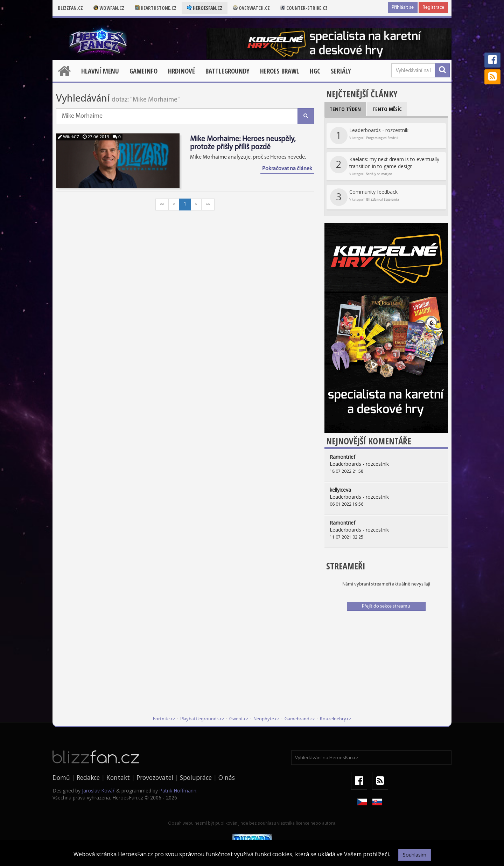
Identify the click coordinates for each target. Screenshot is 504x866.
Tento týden (345, 109)
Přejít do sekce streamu (386, 606)
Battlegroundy (227, 71)
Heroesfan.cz (205, 8)
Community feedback (365, 197)
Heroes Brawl (280, 71)
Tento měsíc (387, 109)
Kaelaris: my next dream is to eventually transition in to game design (385, 166)
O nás (227, 777)
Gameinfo (143, 71)
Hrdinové (181, 71)
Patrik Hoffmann (178, 791)
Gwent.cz (239, 719)
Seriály (341, 71)
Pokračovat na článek (287, 169)
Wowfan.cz (109, 8)
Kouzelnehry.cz (335, 719)
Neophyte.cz (266, 719)
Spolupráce (196, 777)
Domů (61, 777)
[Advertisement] (386, 667)
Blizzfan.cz (70, 8)
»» (208, 204)
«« (162, 204)
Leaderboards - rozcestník (369, 136)
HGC (315, 71)
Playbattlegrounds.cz (202, 719)
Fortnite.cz (164, 719)
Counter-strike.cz (304, 8)
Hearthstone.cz (156, 8)
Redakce (88, 777)
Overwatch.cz (251, 8)
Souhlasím (415, 855)
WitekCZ (69, 137)
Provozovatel (155, 777)
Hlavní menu (100, 71)
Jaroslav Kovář (98, 791)
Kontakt (118, 777)
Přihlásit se (403, 8)
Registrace (433, 8)
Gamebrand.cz (300, 719)
